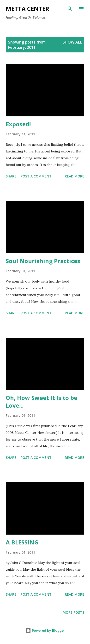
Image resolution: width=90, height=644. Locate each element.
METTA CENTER (27, 9)
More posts (73, 612)
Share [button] (11, 176)
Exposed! (18, 124)
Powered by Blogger (45, 630)
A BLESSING (22, 542)
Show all (72, 42)
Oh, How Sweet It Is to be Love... (42, 401)
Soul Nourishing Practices (43, 261)
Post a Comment (36, 176)
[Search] (70, 9)
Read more (75, 176)
